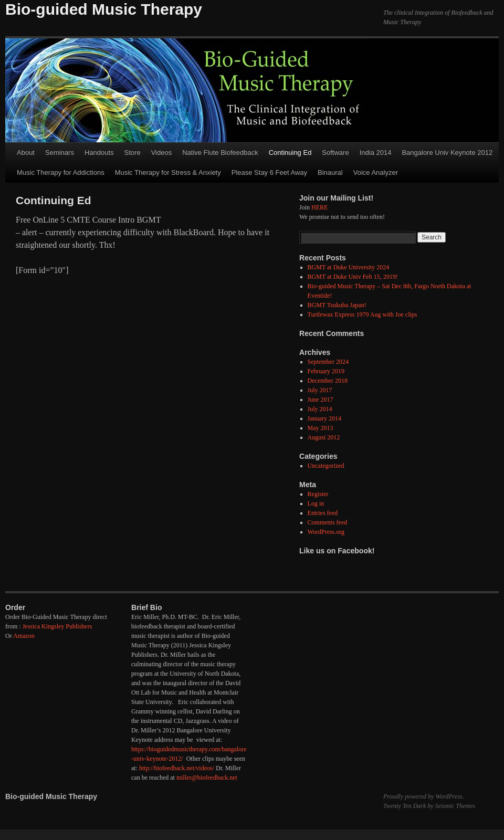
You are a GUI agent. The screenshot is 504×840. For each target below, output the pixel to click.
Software (335, 153)
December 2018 (328, 381)
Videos (162, 153)
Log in (316, 503)
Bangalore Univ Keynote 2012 (447, 153)
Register (318, 494)
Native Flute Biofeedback (220, 153)
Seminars (60, 153)
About (26, 153)
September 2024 (328, 362)
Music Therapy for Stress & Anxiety (168, 172)
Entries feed (323, 513)
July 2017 (320, 390)
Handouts (99, 153)
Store (133, 153)
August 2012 (324, 437)
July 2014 (320, 409)
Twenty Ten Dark (405, 806)
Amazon (24, 636)
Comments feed (328, 522)
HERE (319, 207)
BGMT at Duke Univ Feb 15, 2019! (353, 277)
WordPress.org (326, 532)
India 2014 (376, 153)
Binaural (330, 172)
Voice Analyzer (376, 172)
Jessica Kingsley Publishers (57, 626)
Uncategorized (326, 466)
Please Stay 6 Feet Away (269, 172)
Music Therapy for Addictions (61, 172)
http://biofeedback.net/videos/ (177, 768)
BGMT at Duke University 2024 (349, 267)
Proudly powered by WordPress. (424, 796)
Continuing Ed (290, 153)
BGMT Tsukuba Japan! (337, 305)
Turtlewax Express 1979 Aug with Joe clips (363, 314)
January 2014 (324, 418)
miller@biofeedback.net (207, 778)
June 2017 (321, 400)
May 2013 (321, 428)
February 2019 (326, 371)
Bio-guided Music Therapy (104, 9)
